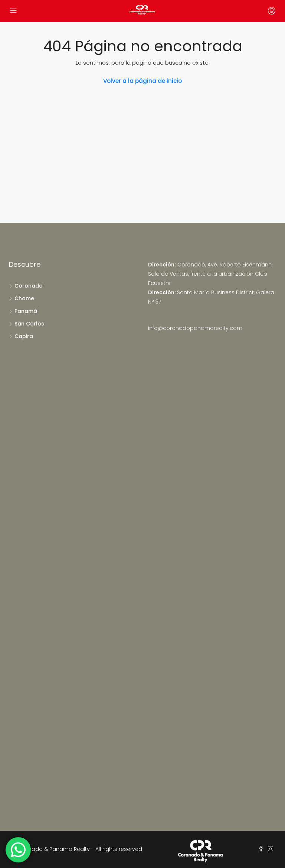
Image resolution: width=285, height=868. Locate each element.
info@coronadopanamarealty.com (195, 328)
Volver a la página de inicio (142, 81)
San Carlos (29, 324)
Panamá (26, 311)
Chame (24, 298)
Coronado (29, 286)
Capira (24, 336)
